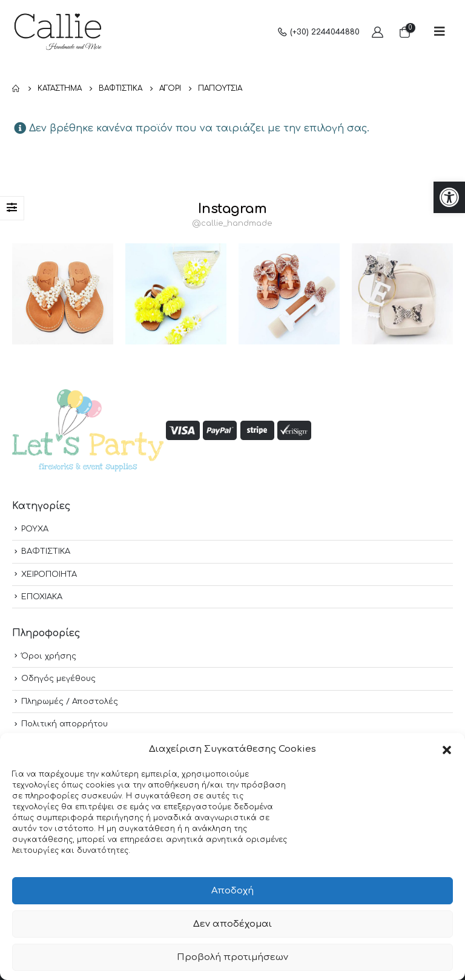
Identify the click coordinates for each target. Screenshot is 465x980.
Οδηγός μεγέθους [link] (58, 679)
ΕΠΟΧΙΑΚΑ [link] (42, 597)
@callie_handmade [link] (232, 223)
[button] (447, 749)
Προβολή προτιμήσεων (232, 957)
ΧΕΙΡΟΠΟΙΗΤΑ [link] (49, 574)
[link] (449, 197)
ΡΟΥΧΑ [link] (35, 529)
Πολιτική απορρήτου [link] (64, 724)
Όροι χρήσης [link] (49, 656)
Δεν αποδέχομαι (232, 924)
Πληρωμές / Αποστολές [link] (70, 702)
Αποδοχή (232, 891)
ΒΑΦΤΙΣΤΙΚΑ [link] (46, 551)
